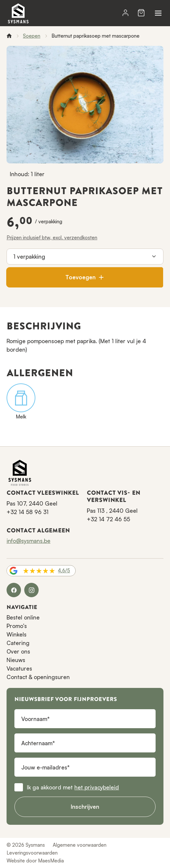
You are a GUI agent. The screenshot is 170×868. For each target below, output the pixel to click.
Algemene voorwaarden (80, 845)
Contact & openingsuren (38, 677)
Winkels (17, 634)
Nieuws (16, 660)
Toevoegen (85, 277)
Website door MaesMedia (35, 861)
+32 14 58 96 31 (28, 512)
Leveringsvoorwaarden (32, 853)
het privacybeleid (97, 787)
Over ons (18, 651)
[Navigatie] (158, 13)
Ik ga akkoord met (73, 787)
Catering (18, 643)
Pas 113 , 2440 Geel (112, 511)
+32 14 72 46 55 (108, 519)
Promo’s (17, 626)
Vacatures (19, 668)
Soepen (32, 36)
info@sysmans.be (28, 541)
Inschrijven (85, 807)
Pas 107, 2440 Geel (32, 503)
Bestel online (23, 617)
